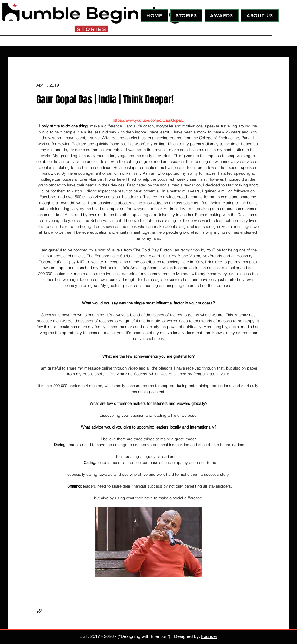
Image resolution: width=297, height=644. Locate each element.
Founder (209, 636)
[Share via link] (39, 611)
